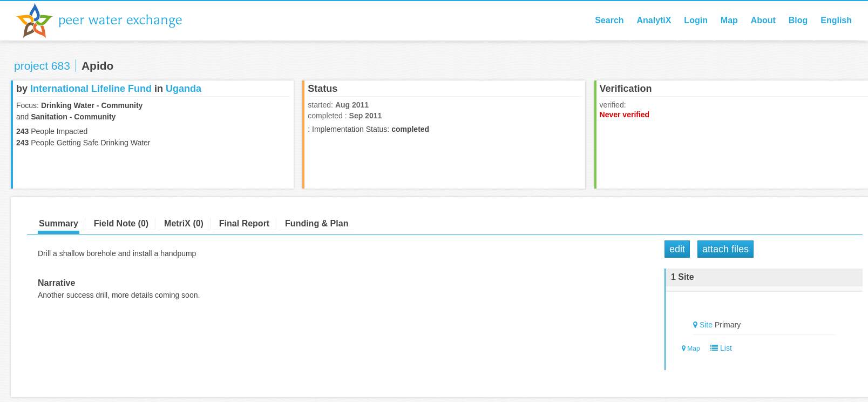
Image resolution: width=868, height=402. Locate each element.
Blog (798, 20)
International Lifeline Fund (91, 89)
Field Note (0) (121, 223)
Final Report (244, 223)
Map (729, 20)
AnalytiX (654, 20)
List (719, 348)
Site (706, 325)
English (836, 20)
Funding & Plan (317, 223)
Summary (59, 223)
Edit (677, 249)
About (763, 20)
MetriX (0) (184, 223)
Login (696, 20)
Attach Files (725, 249)
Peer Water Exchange (108, 21)
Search (609, 20)
